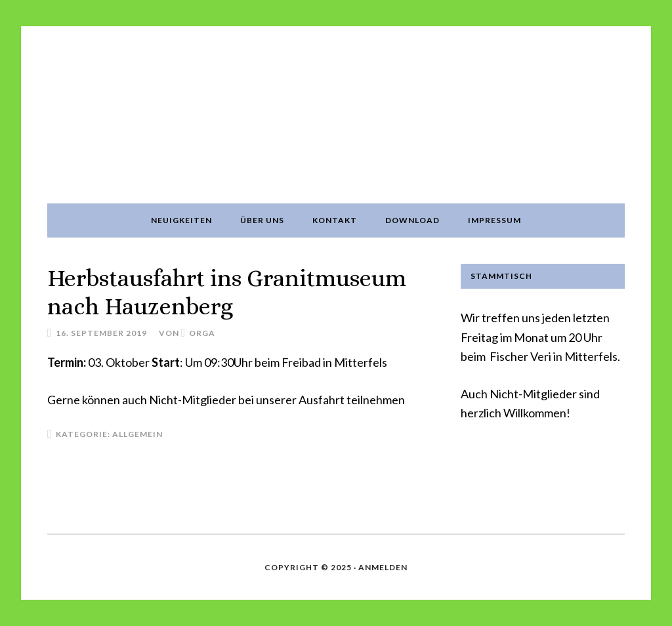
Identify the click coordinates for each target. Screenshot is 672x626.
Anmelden (383, 567)
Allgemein (137, 434)
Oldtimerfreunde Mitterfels (336, 115)
